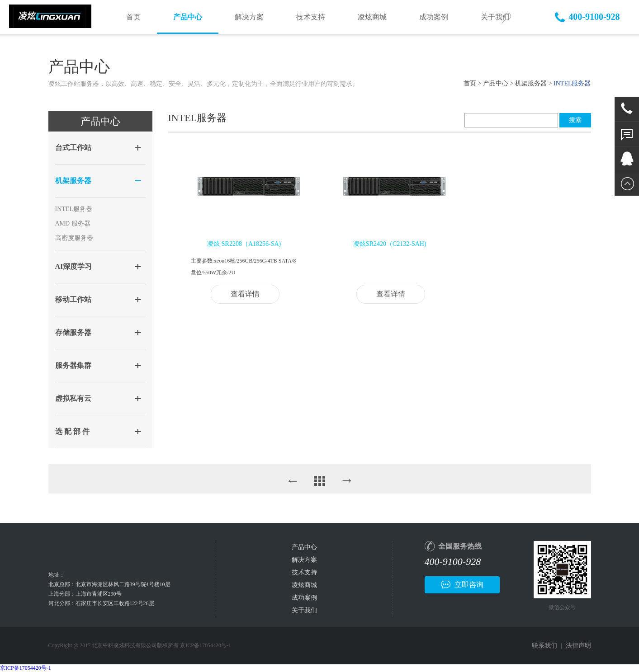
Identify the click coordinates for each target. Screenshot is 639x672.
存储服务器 (73, 332)
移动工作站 (73, 299)
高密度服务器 (74, 238)
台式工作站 (73, 148)
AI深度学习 (74, 266)
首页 (133, 17)
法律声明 (578, 646)
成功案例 (434, 17)
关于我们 (304, 610)
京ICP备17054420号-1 (26, 668)
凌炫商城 (372, 17)
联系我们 (544, 646)
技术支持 (311, 17)
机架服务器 (531, 83)
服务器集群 (73, 365)
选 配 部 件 (72, 431)
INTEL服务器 (74, 209)
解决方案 (249, 17)
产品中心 (188, 17)
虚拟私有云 (73, 398)
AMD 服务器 (73, 223)
